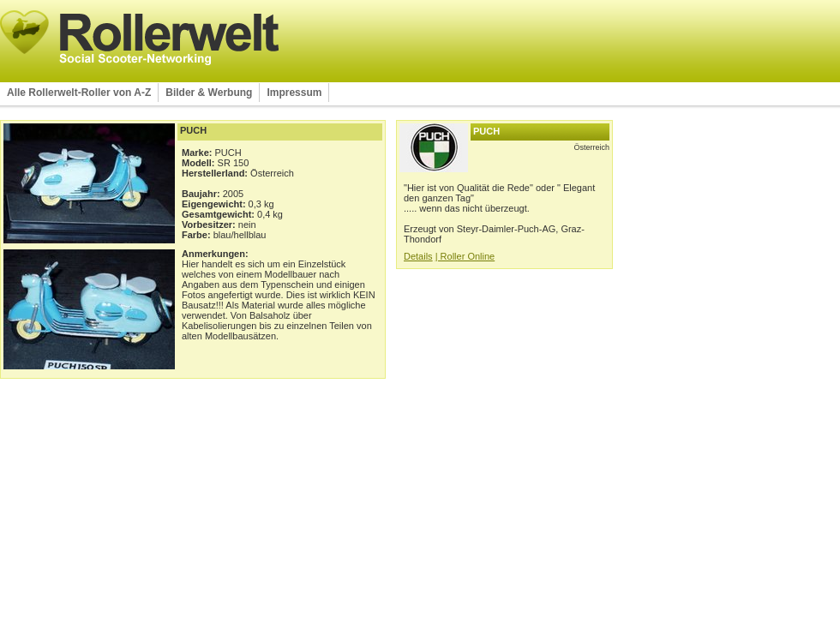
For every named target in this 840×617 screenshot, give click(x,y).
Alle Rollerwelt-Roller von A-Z (79, 93)
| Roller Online (465, 256)
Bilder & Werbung (209, 93)
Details (418, 256)
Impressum (294, 93)
